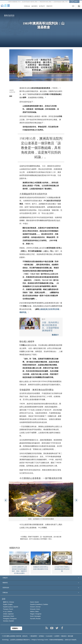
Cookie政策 (49, 636)
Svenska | (8, 621)
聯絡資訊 (64, 636)
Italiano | (34, 612)
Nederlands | (9, 616)
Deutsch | (35, 607)
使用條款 (41, 636)
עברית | (8, 612)
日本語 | (8, 614)
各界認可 (42, 6)
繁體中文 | (9, 602)
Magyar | (36, 614)
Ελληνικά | (35, 609)
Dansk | (34, 602)
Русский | (35, 619)
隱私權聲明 (34, 636)
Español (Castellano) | (39, 604)
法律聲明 (57, 636)
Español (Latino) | (11, 607)
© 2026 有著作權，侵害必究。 (15, 636)
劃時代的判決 (9, 15)
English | (8, 604)
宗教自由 (27, 6)
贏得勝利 (34, 6)
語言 (74, 2)
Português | (10, 619)
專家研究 (49, 6)
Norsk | (35, 616)
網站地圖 (70, 636)
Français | (8, 609)
